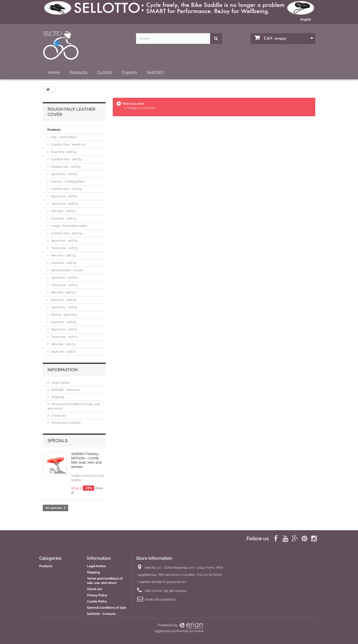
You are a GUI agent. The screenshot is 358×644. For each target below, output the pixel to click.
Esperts (130, 72)
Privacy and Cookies (66, 423)
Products (79, 72)
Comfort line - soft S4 (66, 159)
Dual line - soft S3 (63, 218)
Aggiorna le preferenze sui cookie (179, 631)
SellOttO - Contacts (101, 614)
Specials (58, 441)
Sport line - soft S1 (64, 307)
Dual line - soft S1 (63, 352)
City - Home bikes (64, 137)
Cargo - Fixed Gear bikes (69, 226)
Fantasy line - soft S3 (65, 167)
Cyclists (105, 72)
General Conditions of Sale (107, 608)
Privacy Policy (97, 595)
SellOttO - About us (65, 390)
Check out (58, 416)
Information (63, 370)
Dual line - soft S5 (63, 152)
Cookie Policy (97, 601)
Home (54, 72)
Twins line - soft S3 (64, 204)
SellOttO (155, 72)
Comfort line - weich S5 (68, 144)
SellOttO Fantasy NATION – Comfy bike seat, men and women (86, 460)
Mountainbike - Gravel (67, 270)
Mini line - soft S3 (63, 211)
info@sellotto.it (165, 599)
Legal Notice (60, 383)
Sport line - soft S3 (64, 174)
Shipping (57, 397)
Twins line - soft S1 (64, 337)
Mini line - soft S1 (63, 344)
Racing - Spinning (63, 315)
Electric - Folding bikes (67, 181)
